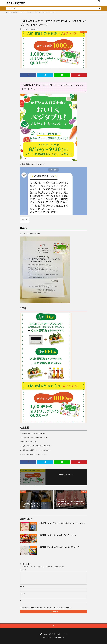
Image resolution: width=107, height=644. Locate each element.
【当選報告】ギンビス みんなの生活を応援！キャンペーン (58, 535)
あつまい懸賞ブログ (59, 638)
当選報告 (15, 12)
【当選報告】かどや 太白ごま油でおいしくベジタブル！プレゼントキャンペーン (38, 12)
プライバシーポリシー (56, 634)
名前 (22, 587)
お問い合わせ (43, 634)
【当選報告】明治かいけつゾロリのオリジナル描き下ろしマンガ (60, 547)
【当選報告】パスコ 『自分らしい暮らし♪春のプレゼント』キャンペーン (62, 524)
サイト (22, 601)
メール (23, 594)
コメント (23, 570)
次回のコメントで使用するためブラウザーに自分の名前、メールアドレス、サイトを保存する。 (47, 608)
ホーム (66, 634)
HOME (9, 12)
